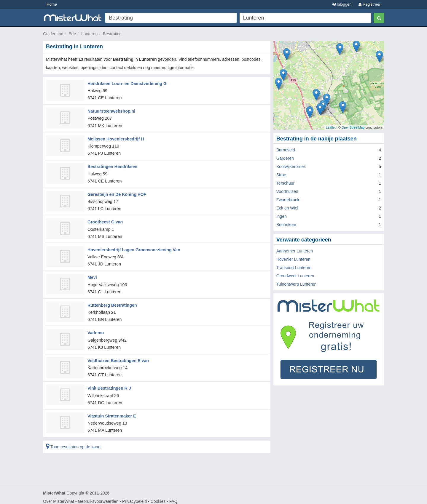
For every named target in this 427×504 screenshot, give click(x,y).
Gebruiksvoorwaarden (98, 497)
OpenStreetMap (353, 127)
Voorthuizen (287, 191)
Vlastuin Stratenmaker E (111, 412)
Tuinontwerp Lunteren (297, 284)
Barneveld (286, 150)
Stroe (281, 175)
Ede (72, 34)
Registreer (369, 4)
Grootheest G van (105, 220)
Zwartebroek (288, 200)
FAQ (173, 497)
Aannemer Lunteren (295, 251)
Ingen (282, 216)
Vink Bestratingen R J (109, 384)
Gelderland (53, 34)
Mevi (92, 275)
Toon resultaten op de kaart (73, 442)
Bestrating (112, 34)
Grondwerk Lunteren (295, 276)
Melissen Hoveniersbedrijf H (115, 138)
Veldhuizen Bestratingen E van (118, 357)
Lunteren (89, 34)
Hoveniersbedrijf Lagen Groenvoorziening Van (133, 247)
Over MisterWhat (59, 497)
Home (52, 4)
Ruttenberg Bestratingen (112, 302)
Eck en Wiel (287, 208)
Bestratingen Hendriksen (112, 165)
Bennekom (286, 225)
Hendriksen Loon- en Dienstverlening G (126, 83)
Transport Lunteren (294, 268)
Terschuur (285, 183)
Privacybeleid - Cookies (144, 497)
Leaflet (331, 127)
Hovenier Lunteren (293, 259)
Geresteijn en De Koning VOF (116, 193)
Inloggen (342, 4)
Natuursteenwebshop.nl (111, 111)
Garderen (285, 158)
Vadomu (95, 329)
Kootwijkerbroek (291, 167)
